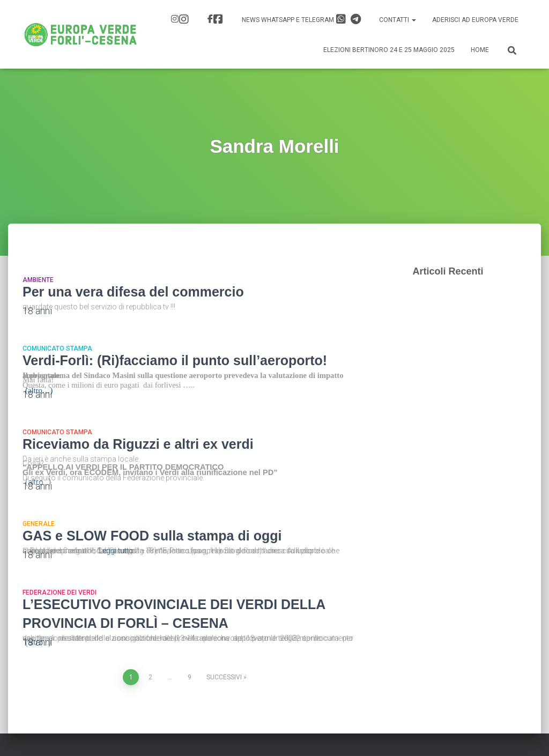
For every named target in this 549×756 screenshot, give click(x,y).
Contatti (398, 20)
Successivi (224, 677)
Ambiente (38, 280)
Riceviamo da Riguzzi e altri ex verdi (138, 444)
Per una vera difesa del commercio (133, 292)
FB (218, 19)
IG (184, 19)
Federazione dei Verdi (60, 592)
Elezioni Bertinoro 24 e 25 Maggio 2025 (389, 50)
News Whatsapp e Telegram (301, 19)
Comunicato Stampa (57, 349)
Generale (39, 524)
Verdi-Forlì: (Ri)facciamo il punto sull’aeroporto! (175, 360)
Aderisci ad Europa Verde (475, 20)
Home (480, 50)
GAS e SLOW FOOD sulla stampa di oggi (152, 536)
